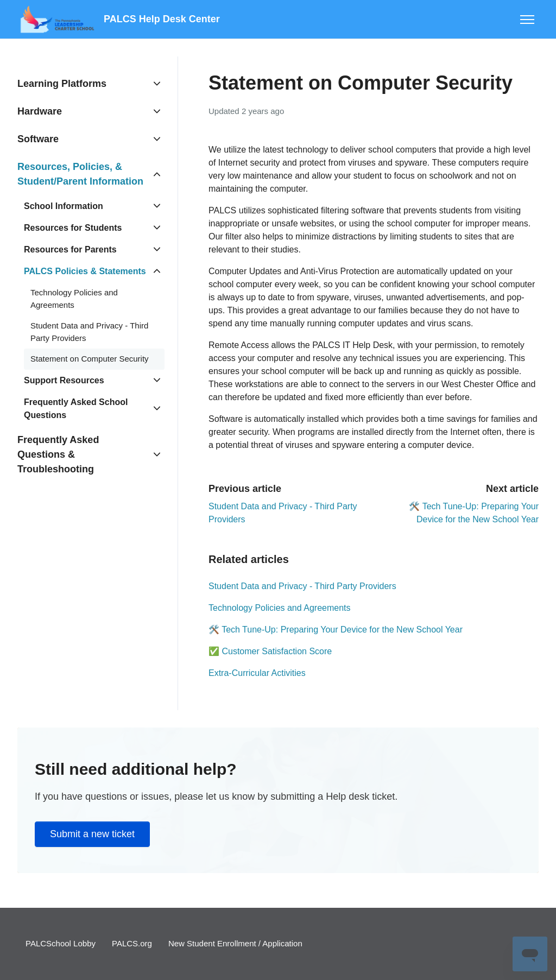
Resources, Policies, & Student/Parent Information (80, 174)
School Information (64, 206)
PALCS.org (132, 943)
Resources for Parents (70, 249)
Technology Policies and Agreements (280, 608)
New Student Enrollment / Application (235, 943)
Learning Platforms (62, 84)
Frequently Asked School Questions (76, 409)
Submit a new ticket (92, 834)
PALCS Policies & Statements (85, 271)
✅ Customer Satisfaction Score (270, 651)
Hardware (40, 111)
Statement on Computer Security (90, 359)
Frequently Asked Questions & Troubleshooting (58, 454)
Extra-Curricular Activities (257, 673)
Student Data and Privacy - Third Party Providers (302, 586)
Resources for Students (73, 228)
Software (38, 139)
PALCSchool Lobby (61, 943)
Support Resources (64, 380)
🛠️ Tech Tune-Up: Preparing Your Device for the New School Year (336, 630)
